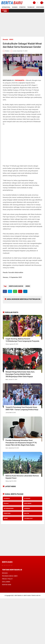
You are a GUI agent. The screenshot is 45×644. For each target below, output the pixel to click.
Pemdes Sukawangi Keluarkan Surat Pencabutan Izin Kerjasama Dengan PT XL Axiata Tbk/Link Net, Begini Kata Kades (21, 442)
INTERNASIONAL (9, 508)
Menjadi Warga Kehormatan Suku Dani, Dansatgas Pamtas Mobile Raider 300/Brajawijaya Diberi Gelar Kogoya (20, 374)
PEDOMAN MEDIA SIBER (10, 576)
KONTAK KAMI (7, 584)
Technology (31, 7)
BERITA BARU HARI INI (16, 286)
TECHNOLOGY (28, 518)
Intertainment (41, 7)
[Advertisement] (23, 25)
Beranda (5, 40)
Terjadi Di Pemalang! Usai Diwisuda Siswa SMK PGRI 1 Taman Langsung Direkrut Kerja (22, 408)
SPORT (6, 518)
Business (15, 7)
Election (6, 503)
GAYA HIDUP (28, 503)
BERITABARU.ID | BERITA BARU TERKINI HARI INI (28, 595)
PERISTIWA (7, 513)
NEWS (11, 40)
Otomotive (22, 7)
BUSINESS (7, 498)
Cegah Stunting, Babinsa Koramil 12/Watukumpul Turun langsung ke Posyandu (22, 340)
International (6, 7)
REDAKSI (5, 573)
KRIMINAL (27, 508)
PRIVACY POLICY (7, 579)
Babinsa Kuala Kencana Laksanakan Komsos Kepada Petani (22, 476)
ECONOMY (27, 498)
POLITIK (26, 513)
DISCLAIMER (6, 581)
